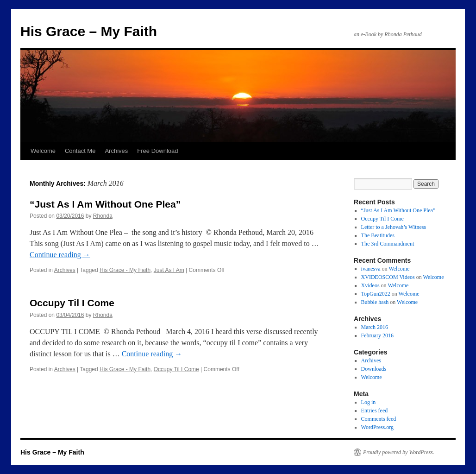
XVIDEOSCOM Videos (388, 277)
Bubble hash (375, 302)
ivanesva (371, 269)
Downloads (374, 369)
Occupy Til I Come (72, 303)
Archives (116, 151)
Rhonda (103, 216)
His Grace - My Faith (125, 270)
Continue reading (60, 255)
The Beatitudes (378, 235)
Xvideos (370, 285)
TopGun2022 (376, 294)
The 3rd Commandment (388, 244)
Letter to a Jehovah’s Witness (394, 227)
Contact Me (80, 151)
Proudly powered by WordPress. (399, 452)
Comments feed (379, 419)
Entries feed (375, 411)
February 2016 (377, 335)
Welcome (43, 151)
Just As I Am (169, 270)
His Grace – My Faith (89, 31)
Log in (369, 402)
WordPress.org (377, 427)
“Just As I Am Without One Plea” (105, 204)
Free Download (157, 151)
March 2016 (375, 327)
